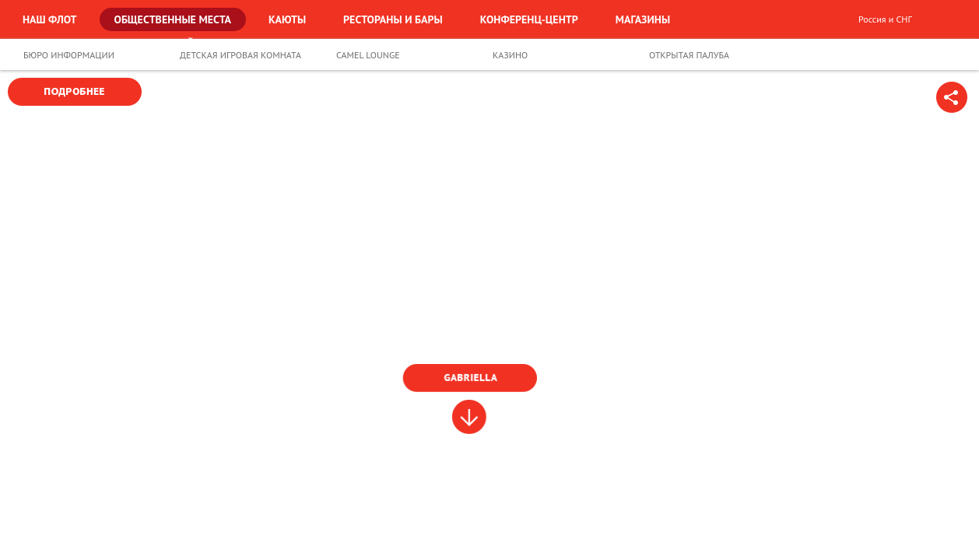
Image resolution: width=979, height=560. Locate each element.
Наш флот (50, 19)
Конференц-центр (529, 19)
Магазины (643, 19)
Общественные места (173, 19)
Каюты (287, 19)
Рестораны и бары (393, 19)
